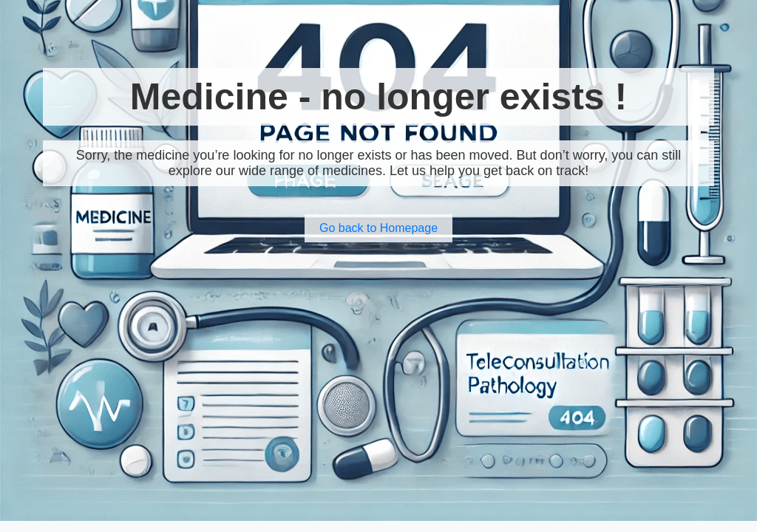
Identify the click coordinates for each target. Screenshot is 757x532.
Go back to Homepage (378, 228)
